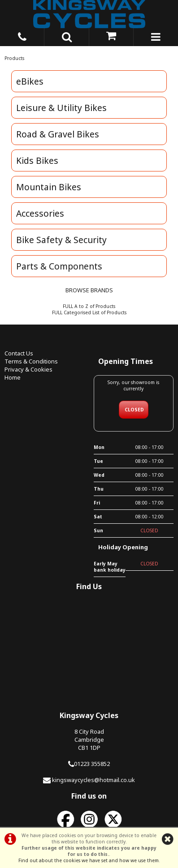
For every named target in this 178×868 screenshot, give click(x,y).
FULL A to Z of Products (89, 306)
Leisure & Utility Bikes (61, 108)
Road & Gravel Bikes (58, 134)
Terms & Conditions (31, 361)
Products (14, 58)
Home (13, 377)
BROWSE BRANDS (89, 290)
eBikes (30, 81)
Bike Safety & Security (61, 240)
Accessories (40, 213)
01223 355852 (92, 764)
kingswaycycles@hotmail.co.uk (93, 780)
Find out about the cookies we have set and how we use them (89, 860)
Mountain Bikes (49, 187)
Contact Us (19, 353)
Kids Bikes (37, 160)
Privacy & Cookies (28, 369)
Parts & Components (59, 266)
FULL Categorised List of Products (89, 312)
